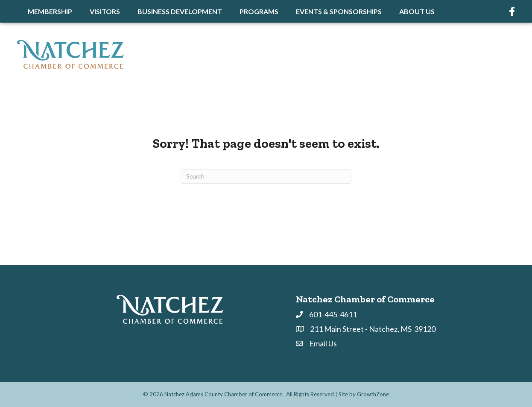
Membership (50, 11)
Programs (259, 11)
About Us (417, 11)
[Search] (266, 176)
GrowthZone (373, 394)
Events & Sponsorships (339, 11)
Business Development (180, 11)
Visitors (105, 11)
